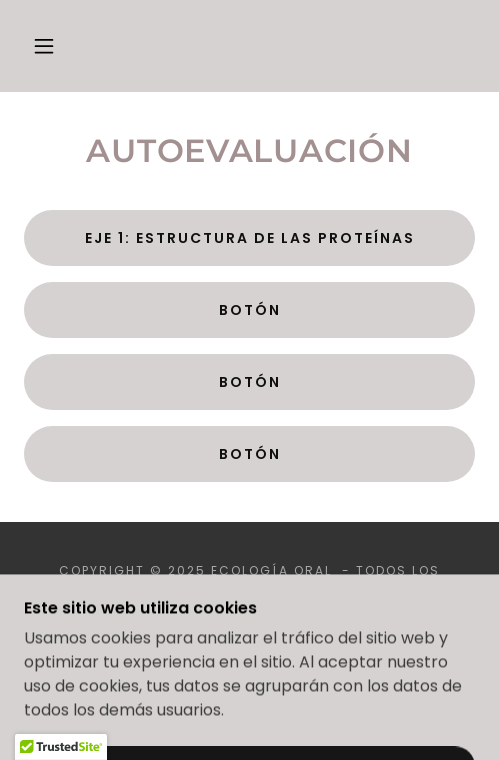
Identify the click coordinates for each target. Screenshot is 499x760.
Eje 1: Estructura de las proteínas (250, 238)
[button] (46, 46)
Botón (250, 310)
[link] (249, 46)
